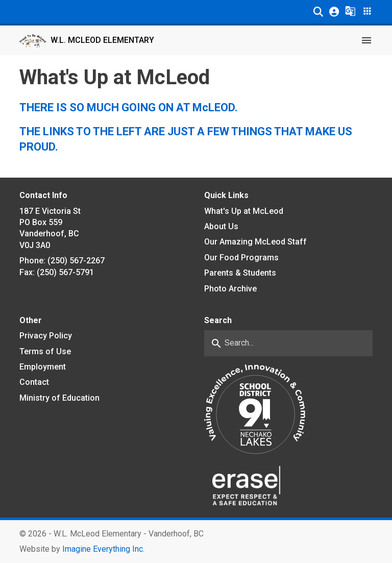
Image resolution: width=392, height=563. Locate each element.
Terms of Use (45, 351)
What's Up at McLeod (244, 211)
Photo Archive (230, 289)
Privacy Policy (46, 336)
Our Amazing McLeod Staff (255, 242)
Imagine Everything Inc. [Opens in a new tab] (103, 549)
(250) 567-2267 (76, 261)
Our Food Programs (241, 258)
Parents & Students (240, 273)
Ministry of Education (59, 398)
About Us (221, 226)
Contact (34, 382)
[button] (318, 11)
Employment (43, 367)
